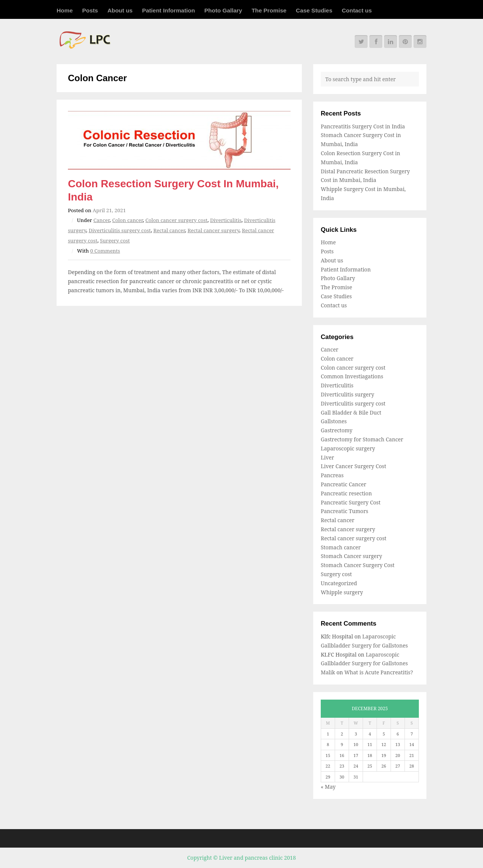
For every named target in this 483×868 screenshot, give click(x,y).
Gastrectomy (337, 430)
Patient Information (168, 10)
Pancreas (332, 475)
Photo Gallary (223, 10)
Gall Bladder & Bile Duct (351, 412)
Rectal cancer (169, 230)
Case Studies (314, 10)
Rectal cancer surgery (213, 230)
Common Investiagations (352, 376)
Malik (328, 672)
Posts (90, 10)
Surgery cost (115, 241)
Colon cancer (127, 220)
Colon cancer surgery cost (176, 220)
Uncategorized (339, 583)
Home (65, 10)
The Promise (269, 10)
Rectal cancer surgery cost (354, 538)
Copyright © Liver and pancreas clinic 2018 (241, 858)
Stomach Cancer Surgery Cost (358, 565)
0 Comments (105, 251)
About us (120, 10)
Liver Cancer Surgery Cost (353, 466)
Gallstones (334, 421)
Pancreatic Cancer (344, 484)
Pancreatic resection (346, 493)
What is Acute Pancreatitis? (378, 672)
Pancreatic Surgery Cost (351, 502)
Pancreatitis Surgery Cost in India (363, 126)
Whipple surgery (342, 592)
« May (328, 787)
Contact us (357, 10)
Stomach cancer (341, 547)
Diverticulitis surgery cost (120, 230)
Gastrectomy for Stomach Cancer (362, 439)
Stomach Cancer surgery (351, 556)
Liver (327, 457)
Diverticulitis (226, 220)
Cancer (101, 220)
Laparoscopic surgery (348, 448)
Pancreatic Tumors (345, 511)
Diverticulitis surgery (348, 394)
